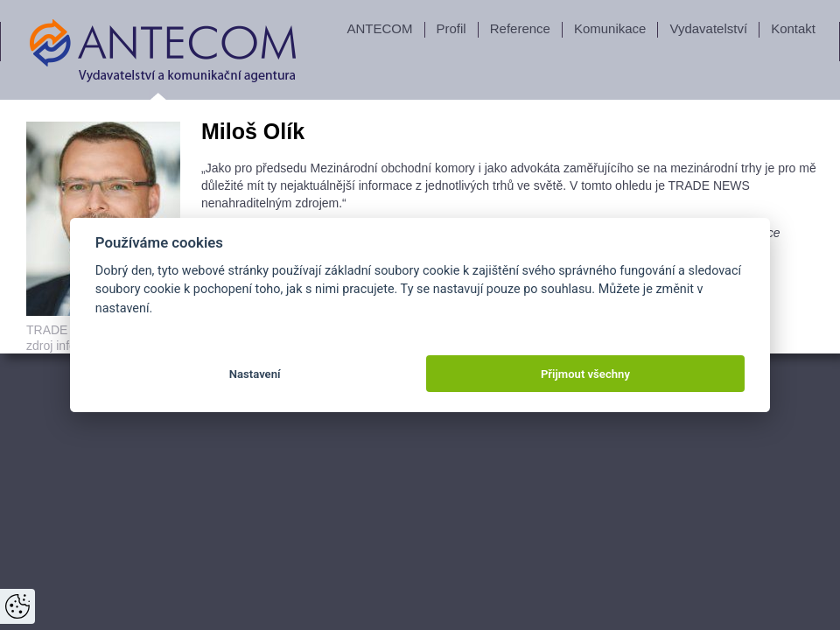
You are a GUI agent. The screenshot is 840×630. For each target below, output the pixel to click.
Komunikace (610, 28)
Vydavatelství (708, 28)
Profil (451, 28)
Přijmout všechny (585, 374)
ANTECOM (380, 28)
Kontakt (793, 28)
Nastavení (255, 374)
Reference (520, 28)
